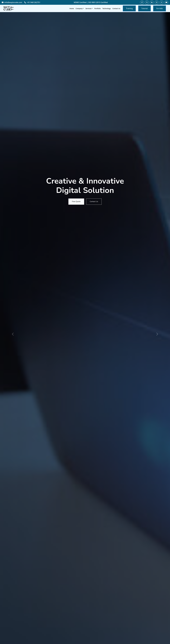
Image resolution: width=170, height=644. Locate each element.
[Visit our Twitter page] (147, 2)
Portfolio (97, 8)
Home (72, 8)
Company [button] (79, 8)
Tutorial (144, 8)
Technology (107, 8)
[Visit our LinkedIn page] (152, 2)
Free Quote (76, 202)
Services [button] (88, 8)
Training (129, 8)
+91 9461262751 (32, 2)
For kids (160, 8)
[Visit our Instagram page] (157, 2)
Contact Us (116, 8)
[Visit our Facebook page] (142, 2)
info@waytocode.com (12, 2)
